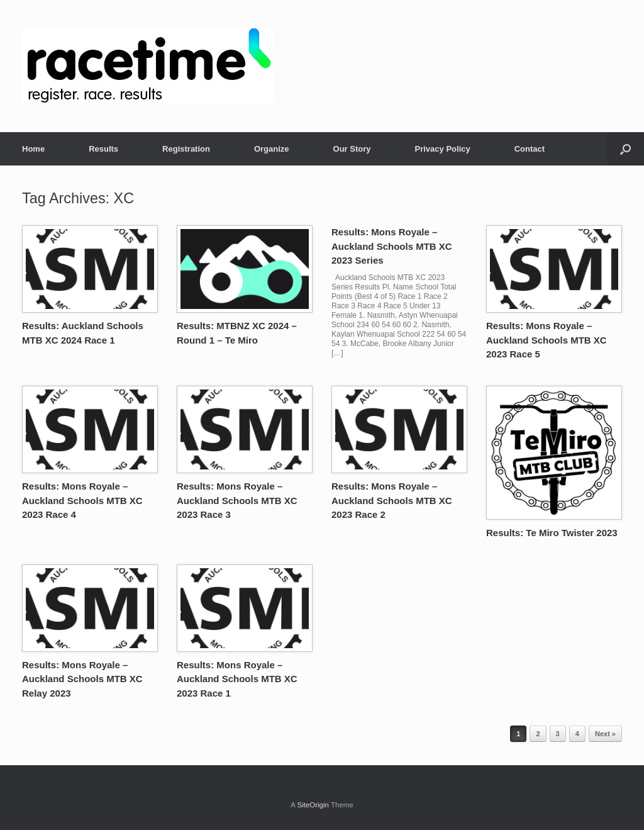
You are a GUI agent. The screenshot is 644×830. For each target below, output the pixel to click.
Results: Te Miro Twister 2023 (552, 533)
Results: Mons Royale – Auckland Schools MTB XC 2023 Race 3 (237, 500)
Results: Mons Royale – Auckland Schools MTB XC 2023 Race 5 (547, 340)
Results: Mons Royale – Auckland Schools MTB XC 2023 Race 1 (237, 679)
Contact (530, 149)
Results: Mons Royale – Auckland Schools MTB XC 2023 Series (392, 246)
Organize (272, 149)
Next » (605, 734)
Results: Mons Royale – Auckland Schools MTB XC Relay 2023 (82, 679)
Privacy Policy (443, 149)
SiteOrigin (313, 805)
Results (103, 149)
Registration (186, 149)
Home (33, 149)
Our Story (352, 149)
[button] (625, 149)
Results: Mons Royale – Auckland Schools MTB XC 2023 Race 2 (392, 500)
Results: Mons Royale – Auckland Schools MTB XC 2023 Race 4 (82, 500)
